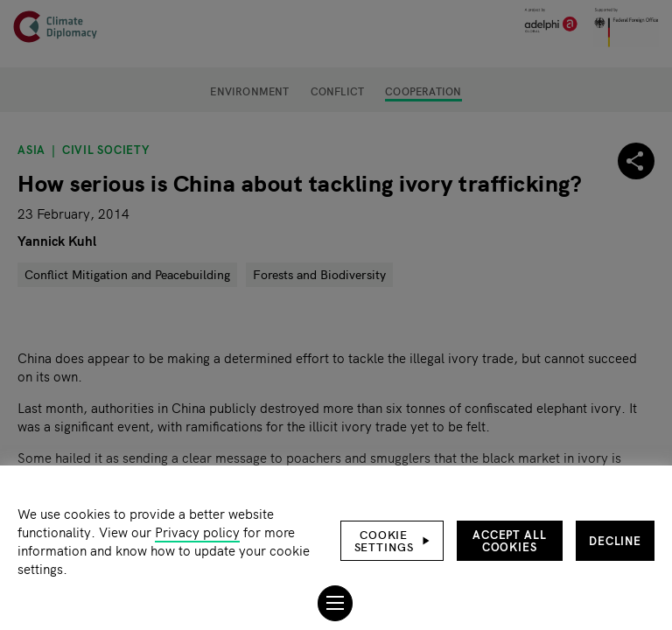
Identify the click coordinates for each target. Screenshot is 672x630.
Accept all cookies (510, 540)
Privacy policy (197, 532)
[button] (392, 541)
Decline (615, 540)
